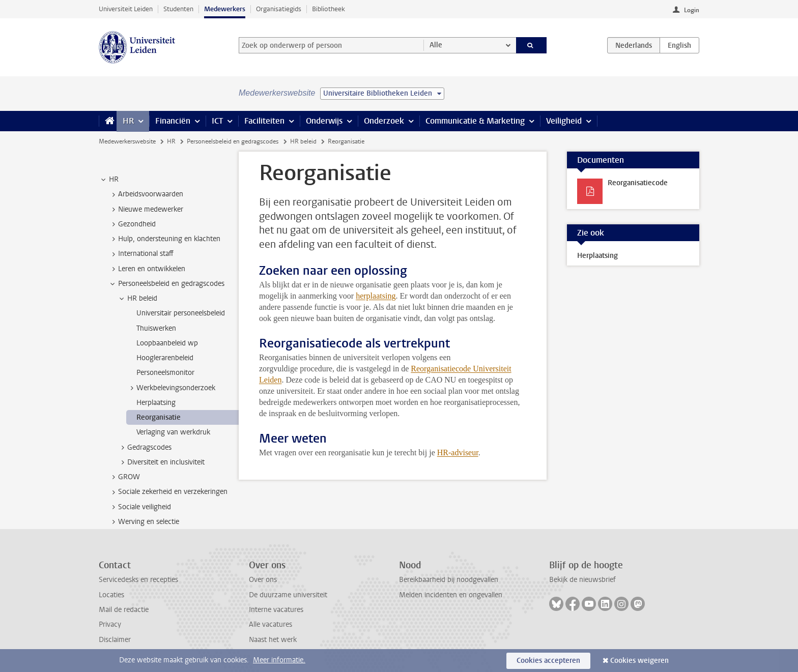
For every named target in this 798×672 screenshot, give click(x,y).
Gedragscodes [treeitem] (145, 448)
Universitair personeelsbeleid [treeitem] (181, 313)
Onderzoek (384, 121)
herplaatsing (376, 296)
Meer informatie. (279, 660)
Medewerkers (225, 9)
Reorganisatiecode (638, 183)
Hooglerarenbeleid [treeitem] (165, 358)
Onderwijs (324, 121)
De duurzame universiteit (288, 595)
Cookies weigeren (639, 661)
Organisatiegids (279, 9)
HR (128, 121)
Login (692, 10)
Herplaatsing (597, 256)
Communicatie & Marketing (475, 121)
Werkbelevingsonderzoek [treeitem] (171, 388)
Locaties (111, 595)
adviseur (464, 452)
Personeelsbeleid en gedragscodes (233, 141)
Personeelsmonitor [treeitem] (165, 373)
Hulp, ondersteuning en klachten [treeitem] (164, 239)
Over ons (263, 580)
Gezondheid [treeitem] (132, 224)
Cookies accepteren (548, 661)
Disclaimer (115, 640)
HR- (444, 452)
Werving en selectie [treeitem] (144, 522)
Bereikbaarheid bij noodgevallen (449, 580)
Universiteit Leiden (126, 9)
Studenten (178, 9)
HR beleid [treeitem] (137, 299)
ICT (217, 121)
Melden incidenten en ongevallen (451, 595)
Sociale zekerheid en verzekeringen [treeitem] (168, 492)
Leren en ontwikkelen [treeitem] (147, 269)
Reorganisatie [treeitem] (159, 417)
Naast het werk (273, 640)
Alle (436, 45)
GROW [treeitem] (124, 477)
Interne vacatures (276, 610)
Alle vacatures (270, 624)
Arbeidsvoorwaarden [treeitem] (146, 194)
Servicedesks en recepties (138, 580)
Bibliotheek (329, 9)
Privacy (110, 624)
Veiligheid (564, 121)
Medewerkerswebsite (127, 141)
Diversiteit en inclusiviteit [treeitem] (161, 462)
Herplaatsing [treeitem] (156, 403)
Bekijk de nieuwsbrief (582, 580)
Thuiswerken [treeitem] (156, 328)
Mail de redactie (124, 610)
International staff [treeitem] (141, 254)
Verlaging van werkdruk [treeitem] (173, 432)
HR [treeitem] (109, 180)
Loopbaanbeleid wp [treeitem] (167, 343)
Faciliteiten (264, 121)
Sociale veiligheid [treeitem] (140, 507)
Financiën (173, 121)
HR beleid (303, 141)
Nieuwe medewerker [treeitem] (146, 210)
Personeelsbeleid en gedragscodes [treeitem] (166, 284)
